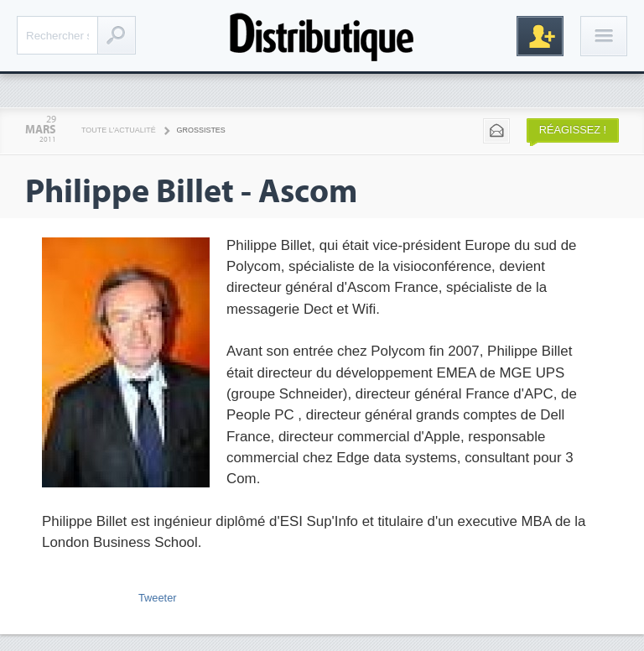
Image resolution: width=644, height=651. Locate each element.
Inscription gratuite (540, 36)
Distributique (322, 36)
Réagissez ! (573, 130)
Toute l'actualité (119, 130)
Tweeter (158, 598)
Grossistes (201, 130)
